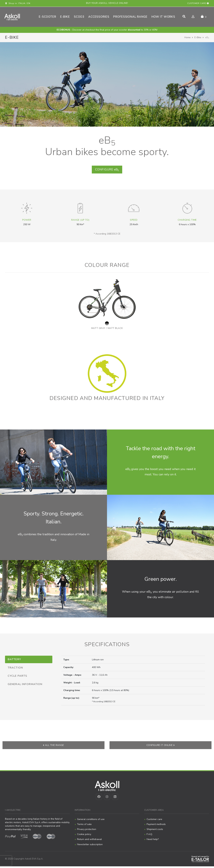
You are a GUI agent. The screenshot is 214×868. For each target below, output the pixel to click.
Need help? (153, 841)
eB (107, 170)
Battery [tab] (14, 661)
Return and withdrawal (89, 841)
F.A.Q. (150, 836)
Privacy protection (87, 831)
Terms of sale (84, 826)
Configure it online (161, 747)
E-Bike (198, 37)
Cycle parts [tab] (17, 677)
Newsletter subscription (90, 846)
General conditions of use (91, 821)
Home (188, 37)
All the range (53, 747)
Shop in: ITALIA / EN (18, 3)
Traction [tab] (15, 669)
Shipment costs (155, 831)
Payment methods (156, 826)
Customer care (198, 3)
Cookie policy (84, 836)
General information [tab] (25, 686)
